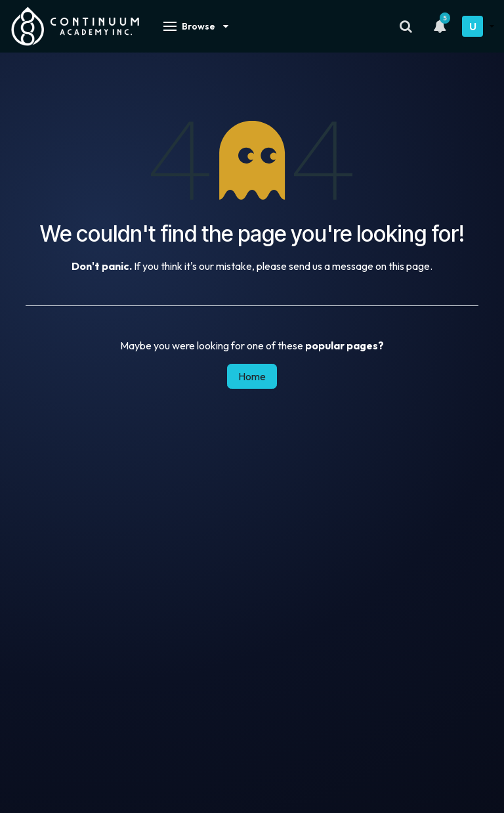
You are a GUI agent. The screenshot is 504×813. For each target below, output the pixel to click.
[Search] (406, 26)
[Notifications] (440, 26)
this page (409, 266)
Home (252, 376)
